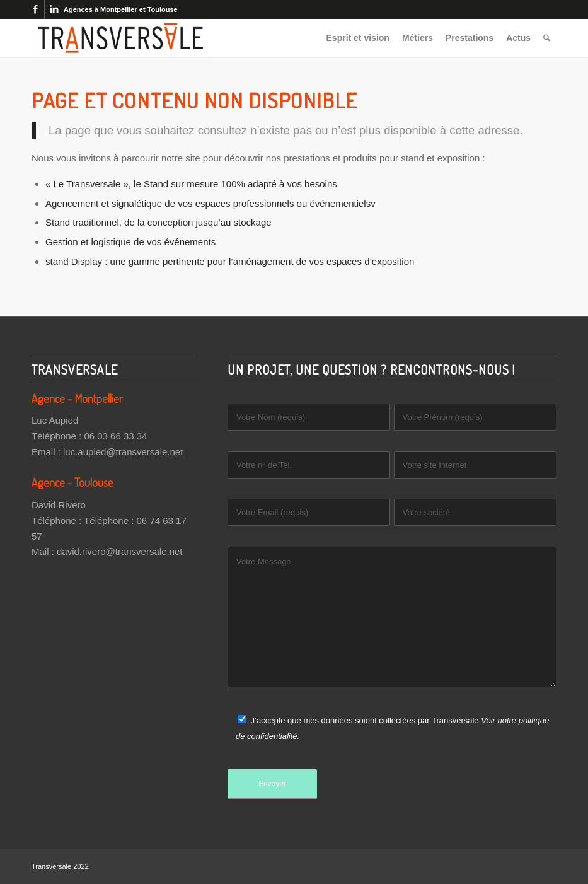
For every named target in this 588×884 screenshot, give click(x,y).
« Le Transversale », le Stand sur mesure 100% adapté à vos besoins (191, 184)
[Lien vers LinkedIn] (54, 9)
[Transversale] (120, 38)
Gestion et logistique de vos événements (130, 242)
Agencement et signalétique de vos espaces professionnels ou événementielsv (210, 203)
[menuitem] (358, 38)
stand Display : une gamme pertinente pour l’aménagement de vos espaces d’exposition (230, 261)
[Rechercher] (547, 38)
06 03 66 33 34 (115, 436)
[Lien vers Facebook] (35, 9)
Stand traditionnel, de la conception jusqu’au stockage (159, 222)
